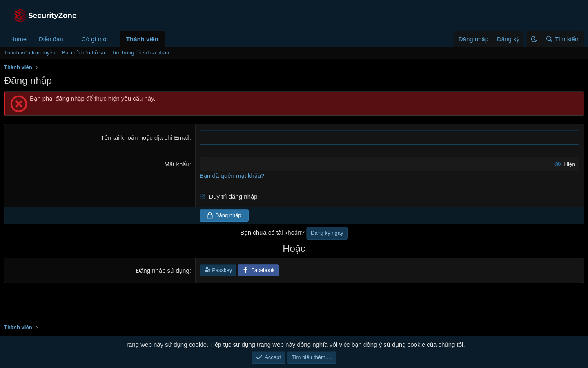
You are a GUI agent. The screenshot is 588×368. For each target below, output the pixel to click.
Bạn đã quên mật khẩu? (232, 176)
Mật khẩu (177, 164)
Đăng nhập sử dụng (163, 270)
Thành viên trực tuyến (30, 53)
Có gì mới (95, 39)
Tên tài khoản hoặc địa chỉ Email (145, 138)
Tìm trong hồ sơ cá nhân (140, 53)
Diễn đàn (51, 39)
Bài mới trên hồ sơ (84, 53)
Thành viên (142, 39)
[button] (70, 39)
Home (18, 39)
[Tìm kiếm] (562, 39)
